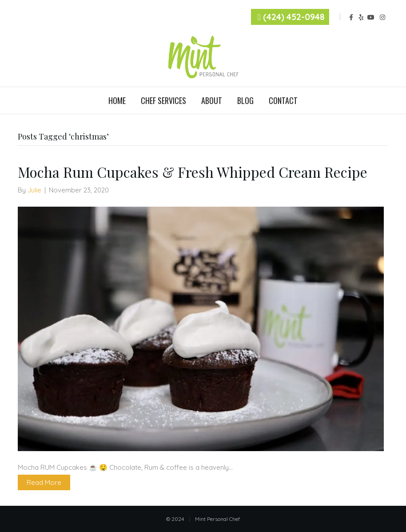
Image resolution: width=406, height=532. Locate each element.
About (212, 100)
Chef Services (163, 100)
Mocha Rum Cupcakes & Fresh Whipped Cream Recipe (193, 172)
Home (117, 100)
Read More (44, 482)
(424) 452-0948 (294, 17)
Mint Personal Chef (217, 519)
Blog (245, 100)
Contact (283, 100)
